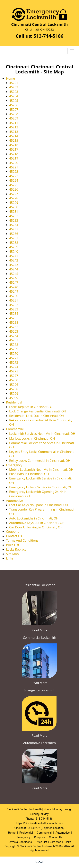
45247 (14, 282)
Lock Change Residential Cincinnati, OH (38, 411)
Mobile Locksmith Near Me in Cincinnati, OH (41, 470)
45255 (14, 318)
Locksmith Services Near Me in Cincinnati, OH (42, 434)
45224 (14, 180)
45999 (14, 398)
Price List (13, 545)
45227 (14, 194)
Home (10, 78)
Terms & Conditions (20, 842)
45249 (14, 291)
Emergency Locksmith (40, 690)
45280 (14, 380)
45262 (14, 327)
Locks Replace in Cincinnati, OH (32, 407)
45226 (14, 189)
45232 (14, 216)
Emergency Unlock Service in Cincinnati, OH (41, 487)
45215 (14, 140)
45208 (14, 114)
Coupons (13, 532)
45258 (14, 322)
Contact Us (14, 536)
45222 (14, 172)
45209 (14, 118)
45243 (14, 265)
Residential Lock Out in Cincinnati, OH (37, 416)
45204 (14, 96)
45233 (14, 220)
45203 (14, 92)
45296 (14, 385)
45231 (14, 212)
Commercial (15, 429)
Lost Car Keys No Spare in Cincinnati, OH (39, 505)
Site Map (12, 554)
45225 (14, 185)
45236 (14, 234)
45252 (14, 305)
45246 (14, 278)
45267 (14, 340)
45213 (14, 132)
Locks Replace (16, 549)
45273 (14, 363)
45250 (14, 296)
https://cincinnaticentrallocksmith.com (39, 823)
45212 (14, 127)
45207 (14, 110)
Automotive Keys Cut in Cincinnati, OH (37, 523)
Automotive (14, 501)
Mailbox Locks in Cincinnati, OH (32, 438)
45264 (14, 336)
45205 (14, 101)
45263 (14, 331)
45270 (14, 354)
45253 (14, 309)
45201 (14, 83)
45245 (14, 274)
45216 (14, 145)
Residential (14, 402)
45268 (14, 345)
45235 (14, 229)
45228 (14, 198)
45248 (14, 287)
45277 (14, 376)
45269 (14, 349)
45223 (14, 176)
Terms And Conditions (22, 540)
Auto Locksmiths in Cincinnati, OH (34, 518)
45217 (14, 149)
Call (40, 862)
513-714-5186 (48, 36)
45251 (14, 300)
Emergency (14, 465)
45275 (14, 371)
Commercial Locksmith (39, 638)
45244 (14, 269)
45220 (14, 163)
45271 (14, 358)
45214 (14, 136)
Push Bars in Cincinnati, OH (29, 474)
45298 (14, 389)
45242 (14, 260)
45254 (14, 314)
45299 (14, 394)
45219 (14, 158)
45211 (14, 123)
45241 (14, 256)
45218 (14, 154)
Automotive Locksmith (40, 743)
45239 (14, 247)
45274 (14, 367)
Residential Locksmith (39, 585)
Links (10, 558)
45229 (14, 203)
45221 (14, 167)
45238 (14, 243)
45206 (14, 105)
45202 (14, 87)
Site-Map (56, 842)
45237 (14, 238)
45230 (14, 207)
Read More (39, 630)
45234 (14, 225)
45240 (14, 252)
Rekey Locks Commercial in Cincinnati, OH (40, 461)
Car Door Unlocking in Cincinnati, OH (36, 527)
